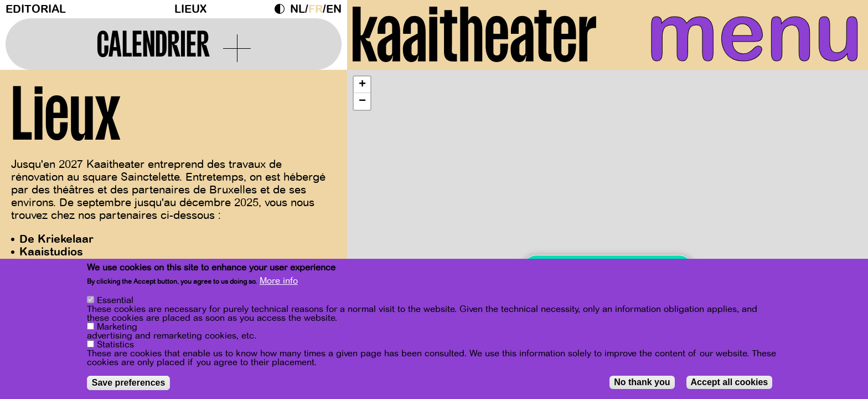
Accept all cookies (730, 382)
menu (755, 33)
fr (316, 9)
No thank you (642, 382)
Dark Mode (282, 9)
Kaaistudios (51, 252)
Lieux (190, 9)
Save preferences (129, 383)
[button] (362, 85)
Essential (115, 300)
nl (298, 9)
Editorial (36, 9)
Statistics (115, 345)
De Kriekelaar (56, 239)
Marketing (117, 327)
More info (279, 281)
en (334, 9)
